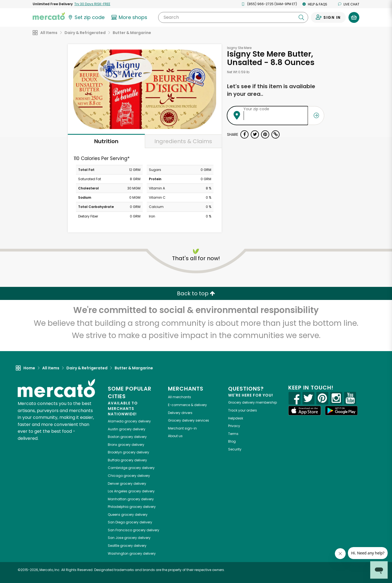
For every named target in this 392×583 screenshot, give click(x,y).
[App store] (305, 411)
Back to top (196, 293)
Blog (232, 441)
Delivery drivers (180, 413)
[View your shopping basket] (354, 17)
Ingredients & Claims (183, 141)
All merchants (180, 397)
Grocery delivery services (189, 420)
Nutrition (106, 141)
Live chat (349, 4)
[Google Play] (341, 411)
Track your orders (243, 410)
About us (175, 436)
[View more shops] (130, 17)
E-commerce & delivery (187, 405)
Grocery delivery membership (252, 402)
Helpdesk (236, 418)
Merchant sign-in (182, 428)
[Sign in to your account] (328, 17)
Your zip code (256, 109)
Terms (233, 434)
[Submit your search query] (301, 17)
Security (235, 449)
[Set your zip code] (86, 17)
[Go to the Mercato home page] (49, 16)
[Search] (233, 17)
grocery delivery (129, 421)
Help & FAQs (315, 4)
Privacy (234, 426)
